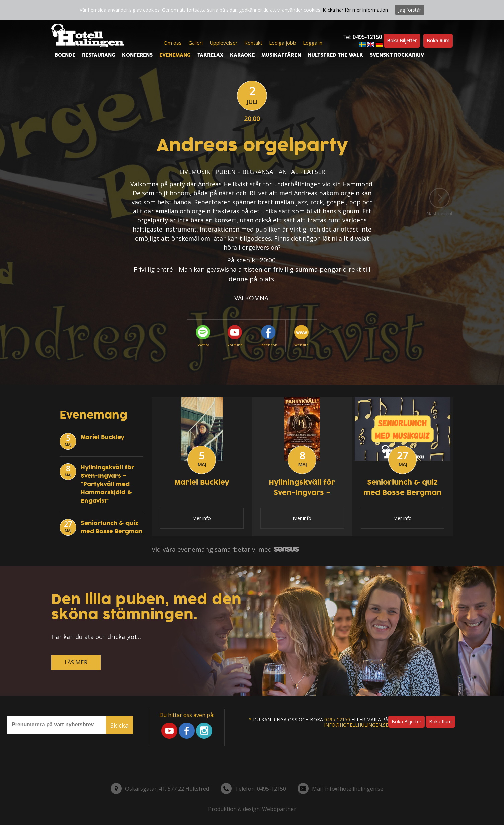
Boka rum (438, 41)
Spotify (203, 336)
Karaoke (242, 55)
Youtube (235, 336)
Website (301, 336)
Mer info (202, 518)
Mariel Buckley (103, 437)
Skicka (119, 725)
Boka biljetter (402, 41)
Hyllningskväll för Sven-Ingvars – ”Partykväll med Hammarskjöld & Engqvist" (107, 484)
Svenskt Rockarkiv (397, 55)
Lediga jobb (283, 43)
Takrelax (210, 55)
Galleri (196, 43)
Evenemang (175, 55)
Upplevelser (224, 43)
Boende (65, 55)
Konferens (137, 55)
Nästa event (440, 202)
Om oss (173, 43)
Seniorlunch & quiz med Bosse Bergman (112, 527)
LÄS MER (76, 662)
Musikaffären (281, 55)
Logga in (313, 43)
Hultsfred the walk (335, 55)
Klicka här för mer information (355, 10)
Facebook (268, 336)
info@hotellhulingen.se (356, 725)
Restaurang (99, 55)
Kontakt (253, 43)
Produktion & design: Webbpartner (252, 809)
